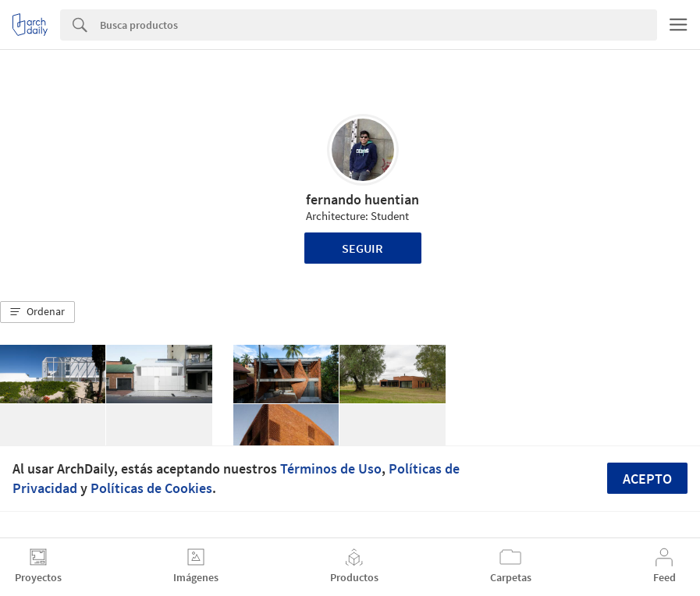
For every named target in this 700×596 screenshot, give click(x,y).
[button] (37, 312)
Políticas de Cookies (151, 488)
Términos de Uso (331, 468)
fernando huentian (362, 199)
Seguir (362, 248)
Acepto (647, 479)
